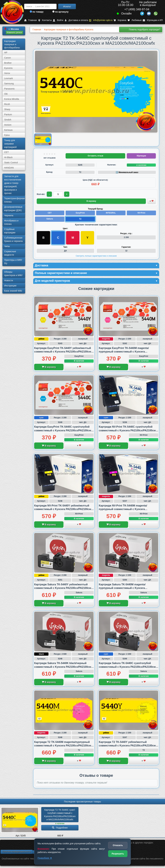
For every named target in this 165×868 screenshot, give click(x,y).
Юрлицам (141, 156)
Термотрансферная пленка (14, 200)
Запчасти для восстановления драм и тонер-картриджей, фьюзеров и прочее (13, 185)
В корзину (49, 367)
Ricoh (7, 104)
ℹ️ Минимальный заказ (127, 172)
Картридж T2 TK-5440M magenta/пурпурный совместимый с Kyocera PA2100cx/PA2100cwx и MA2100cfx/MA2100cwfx (63, 746)
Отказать (118, 845)
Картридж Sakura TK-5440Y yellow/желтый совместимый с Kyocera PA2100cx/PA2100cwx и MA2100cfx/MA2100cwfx (63, 588)
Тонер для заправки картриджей (10, 144)
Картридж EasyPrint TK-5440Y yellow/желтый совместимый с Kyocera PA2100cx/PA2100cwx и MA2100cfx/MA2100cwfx (63, 352)
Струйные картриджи (10, 231)
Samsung (9, 84)
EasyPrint (80, 213)
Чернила (9, 215)
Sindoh (8, 120)
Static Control (11, 163)
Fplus (7, 135)
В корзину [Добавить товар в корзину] (91, 201)
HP (6, 53)
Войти (58, 20)
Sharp (7, 109)
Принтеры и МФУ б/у (13, 262)
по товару (37, 12)
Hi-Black (8, 157)
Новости (9, 280)
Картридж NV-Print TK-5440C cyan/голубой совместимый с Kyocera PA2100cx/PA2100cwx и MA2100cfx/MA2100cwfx (128, 430)
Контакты (45, 20)
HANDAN (9, 168)
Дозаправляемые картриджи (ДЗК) (13, 209)
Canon (7, 58)
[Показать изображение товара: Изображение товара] (43, 139)
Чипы (7, 246)
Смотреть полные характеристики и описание (96, 256)
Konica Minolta (12, 99)
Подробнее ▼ (45, 858)
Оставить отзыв (95, 156)
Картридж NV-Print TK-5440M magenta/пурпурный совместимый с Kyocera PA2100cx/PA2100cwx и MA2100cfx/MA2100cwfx (129, 509)
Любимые (135, 20)
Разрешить (118, 854)
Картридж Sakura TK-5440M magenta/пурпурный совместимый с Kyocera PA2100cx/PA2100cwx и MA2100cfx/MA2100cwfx (129, 588)
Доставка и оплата (76, 20)
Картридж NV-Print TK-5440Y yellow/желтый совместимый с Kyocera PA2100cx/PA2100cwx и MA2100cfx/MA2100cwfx (63, 509)
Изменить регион (14, 33)
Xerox (7, 73)
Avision (8, 125)
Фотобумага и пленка (11, 222)
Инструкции (10, 286)
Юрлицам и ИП (153, 20)
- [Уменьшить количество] (49, 194)
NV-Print (141, 213)
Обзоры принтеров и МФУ (13, 274)
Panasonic (9, 89)
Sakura (50, 219)
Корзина (120, 20)
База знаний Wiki (13, 291)
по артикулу (61, 12)
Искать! (67, 6)
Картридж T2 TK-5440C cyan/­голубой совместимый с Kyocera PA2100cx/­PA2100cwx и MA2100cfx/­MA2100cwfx (60, 815)
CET (6, 152)
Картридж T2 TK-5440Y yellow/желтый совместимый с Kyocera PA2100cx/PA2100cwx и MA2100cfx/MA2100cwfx (128, 746)
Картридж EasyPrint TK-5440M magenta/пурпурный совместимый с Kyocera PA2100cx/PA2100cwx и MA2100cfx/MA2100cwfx (129, 352)
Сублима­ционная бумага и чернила (13, 239)
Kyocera (8, 68)
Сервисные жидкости (10, 253)
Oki (6, 94)
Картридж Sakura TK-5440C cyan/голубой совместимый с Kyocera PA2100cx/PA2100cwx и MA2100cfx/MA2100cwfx (128, 667)
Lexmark (9, 78)
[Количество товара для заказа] (58, 194)
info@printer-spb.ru (101, 20)
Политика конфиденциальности (17, 852)
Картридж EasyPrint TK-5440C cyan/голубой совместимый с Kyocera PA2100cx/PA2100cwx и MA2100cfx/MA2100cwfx (63, 430)
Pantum (8, 114)
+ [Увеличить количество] (67, 194)
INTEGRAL (111, 213)
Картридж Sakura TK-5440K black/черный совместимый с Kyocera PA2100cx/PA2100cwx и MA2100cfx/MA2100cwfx (63, 667)
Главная (30, 20)
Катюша (8, 130)
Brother (8, 63)
